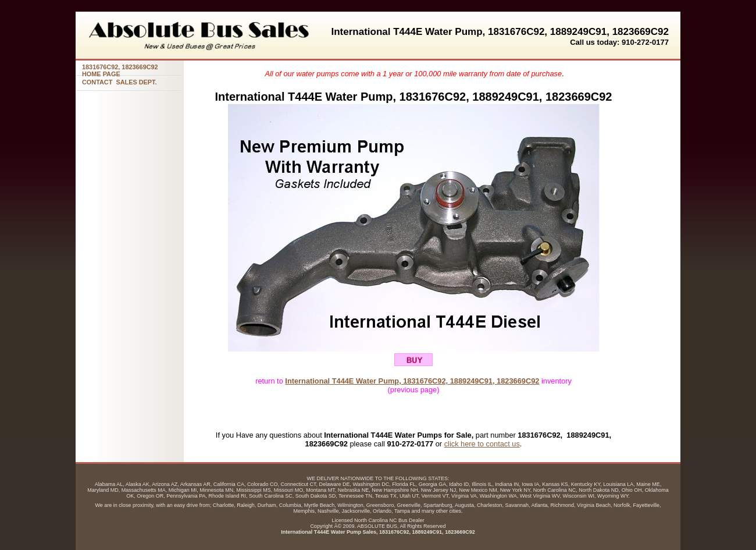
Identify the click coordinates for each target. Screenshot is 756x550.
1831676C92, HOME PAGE (120, 70)
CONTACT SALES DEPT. (120, 82)
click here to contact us (482, 444)
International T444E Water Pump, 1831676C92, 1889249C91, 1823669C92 (412, 381)
